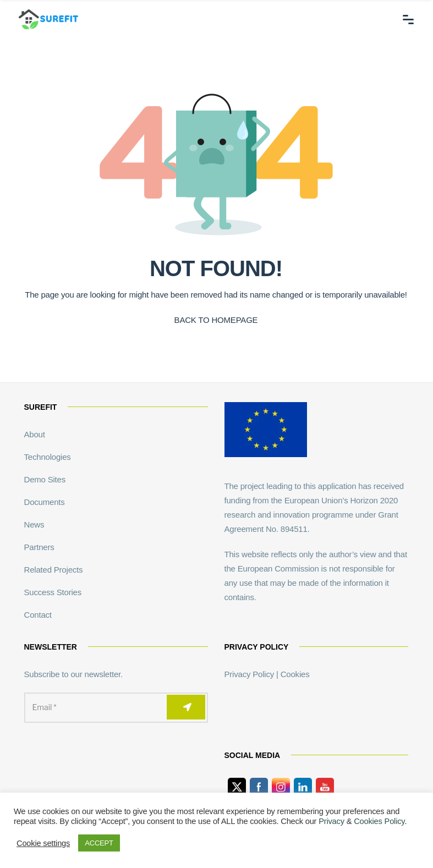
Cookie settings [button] (43, 843)
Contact (38, 615)
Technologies (48, 457)
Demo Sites (45, 479)
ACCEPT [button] (99, 843)
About (35, 434)
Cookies (295, 674)
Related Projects (54, 570)
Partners (39, 547)
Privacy (331, 821)
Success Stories (53, 592)
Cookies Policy (379, 821)
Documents (45, 502)
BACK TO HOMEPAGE (216, 320)
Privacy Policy (250, 674)
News (34, 524)
